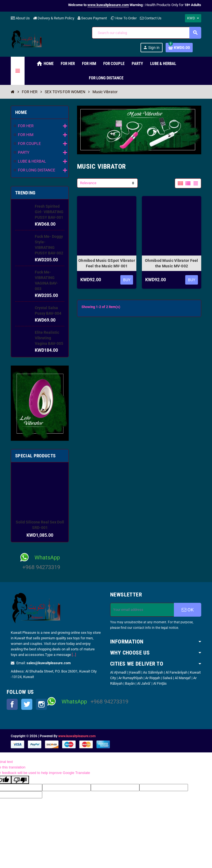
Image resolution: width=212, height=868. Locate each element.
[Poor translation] (20, 780)
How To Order (123, 18)
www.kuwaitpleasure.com (77, 736)
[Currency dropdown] (193, 18)
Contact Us (151, 18)
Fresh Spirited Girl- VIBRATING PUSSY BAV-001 (49, 212)
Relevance (88, 183)
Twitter (27, 704)
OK (188, 610)
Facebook (12, 704)
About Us (20, 18)
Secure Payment (92, 18)
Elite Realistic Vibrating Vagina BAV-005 (49, 338)
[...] (74, 655)
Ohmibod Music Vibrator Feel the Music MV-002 (172, 263)
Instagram (41, 704)
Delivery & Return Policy (54, 18)
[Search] (146, 33)
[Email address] (142, 610)
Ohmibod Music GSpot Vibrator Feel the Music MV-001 (107, 263)
